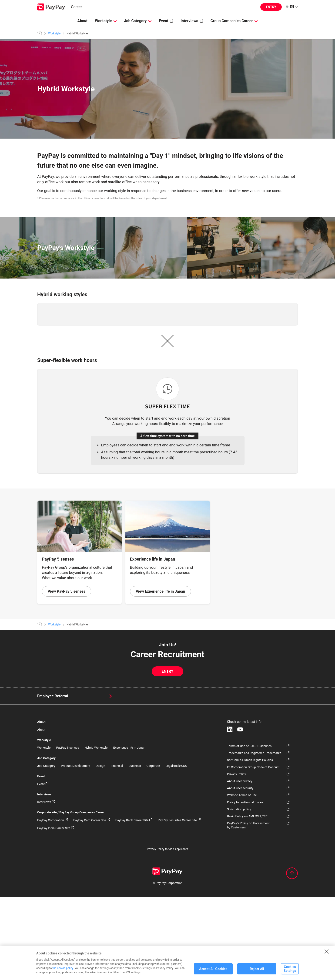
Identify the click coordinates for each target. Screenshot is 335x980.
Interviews (189, 21)
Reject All (257, 973)
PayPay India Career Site (54, 911)
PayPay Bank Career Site (132, 903)
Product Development (76, 849)
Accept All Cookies (213, 973)
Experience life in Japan (129, 830)
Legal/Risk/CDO (176, 849)
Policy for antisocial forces (245, 885)
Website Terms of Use (242, 878)
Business (135, 849)
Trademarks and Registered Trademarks (254, 836)
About (82, 21)
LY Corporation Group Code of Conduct (253, 850)
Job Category (135, 21)
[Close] (327, 955)
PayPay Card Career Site (90, 903)
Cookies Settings (290, 973)
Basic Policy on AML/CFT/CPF (248, 899)
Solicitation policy (239, 892)
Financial (117, 849)
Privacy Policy (236, 857)
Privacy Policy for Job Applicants (168, 932)
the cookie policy (63, 972)
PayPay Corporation (51, 903)
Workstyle (103, 21)
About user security (240, 871)
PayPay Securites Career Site (177, 903)
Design (100, 849)
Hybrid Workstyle (96, 830)
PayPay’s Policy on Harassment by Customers (248, 908)
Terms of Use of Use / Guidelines (249, 829)
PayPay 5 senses (67, 830)
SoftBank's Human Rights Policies (250, 843)
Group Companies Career (232, 21)
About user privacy (240, 864)
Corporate (153, 849)
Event (164, 21)
